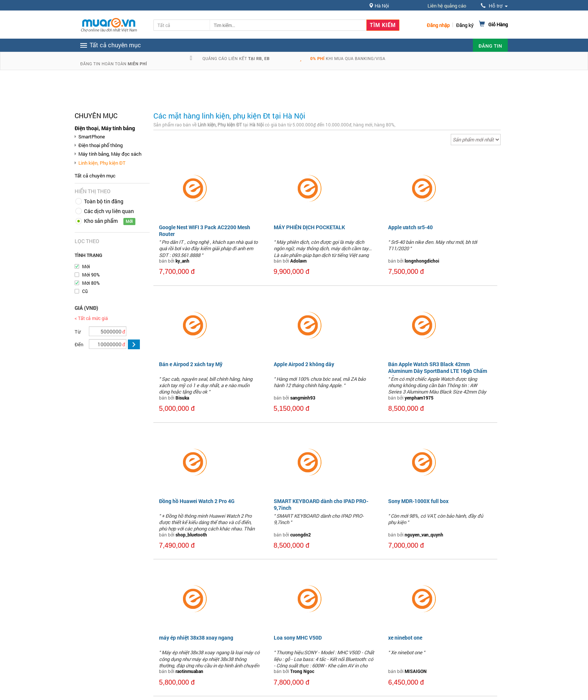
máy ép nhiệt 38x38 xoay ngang (196, 638)
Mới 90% (91, 275)
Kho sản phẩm (101, 221)
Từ (78, 332)
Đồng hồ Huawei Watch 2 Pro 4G (197, 501)
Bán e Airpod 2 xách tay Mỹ (191, 364)
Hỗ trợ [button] (494, 6)
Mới (86, 266)
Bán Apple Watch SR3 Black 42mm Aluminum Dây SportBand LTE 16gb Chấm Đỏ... (438, 371)
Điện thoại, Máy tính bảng (105, 128)
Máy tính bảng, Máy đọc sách (110, 154)
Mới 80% (91, 283)
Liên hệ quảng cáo (447, 6)
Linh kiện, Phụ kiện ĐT (102, 163)
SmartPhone (92, 137)
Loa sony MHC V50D (298, 638)
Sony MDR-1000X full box (418, 501)
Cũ (85, 291)
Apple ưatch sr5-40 (410, 227)
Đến (79, 344)
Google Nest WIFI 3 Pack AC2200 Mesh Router (205, 231)
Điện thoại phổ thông (100, 145)
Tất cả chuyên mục (95, 176)
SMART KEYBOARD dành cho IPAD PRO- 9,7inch (321, 504)
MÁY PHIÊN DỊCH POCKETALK (309, 227)
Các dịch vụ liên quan (109, 211)
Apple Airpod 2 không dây (304, 364)
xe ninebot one (405, 638)
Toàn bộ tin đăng (104, 201)
